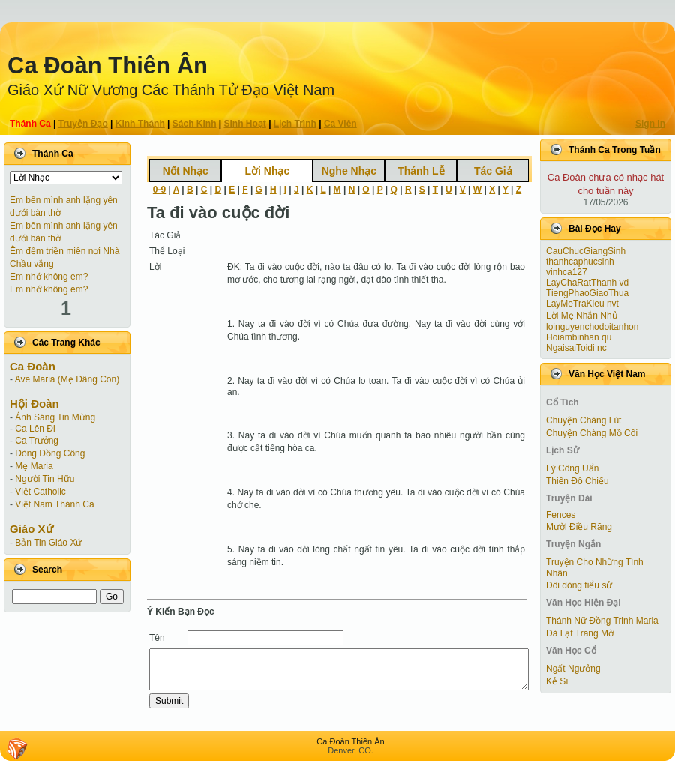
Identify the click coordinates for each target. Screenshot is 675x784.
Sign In (650, 124)
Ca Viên (340, 124)
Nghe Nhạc (349, 171)
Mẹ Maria (34, 466)
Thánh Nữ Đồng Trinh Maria (602, 621)
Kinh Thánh (140, 124)
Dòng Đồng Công (50, 453)
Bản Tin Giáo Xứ (48, 543)
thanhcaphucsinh (580, 262)
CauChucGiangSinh (586, 251)
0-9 (159, 190)
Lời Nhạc (267, 171)
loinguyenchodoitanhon (592, 327)
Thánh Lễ (421, 171)
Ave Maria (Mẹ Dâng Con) (67, 379)
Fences (561, 515)
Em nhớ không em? (49, 277)
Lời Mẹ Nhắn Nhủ (582, 316)
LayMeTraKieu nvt (582, 304)
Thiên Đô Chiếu (577, 481)
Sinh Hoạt (245, 124)
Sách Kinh (195, 124)
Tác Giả (493, 171)
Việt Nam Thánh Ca (54, 504)
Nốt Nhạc (186, 171)
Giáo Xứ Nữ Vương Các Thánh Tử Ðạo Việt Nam (171, 90)
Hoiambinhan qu (579, 337)
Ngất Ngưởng (573, 669)
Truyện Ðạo (83, 124)
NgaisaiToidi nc (576, 348)
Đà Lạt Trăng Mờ (580, 633)
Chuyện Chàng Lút (583, 420)
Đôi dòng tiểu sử (579, 585)
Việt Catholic (40, 492)
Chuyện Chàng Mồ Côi (592, 433)
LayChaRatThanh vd (587, 283)
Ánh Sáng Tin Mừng (55, 417)
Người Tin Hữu (45, 479)
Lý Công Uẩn (572, 468)
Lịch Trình (295, 124)
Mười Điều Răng (579, 527)
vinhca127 (567, 272)
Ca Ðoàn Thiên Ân (108, 66)
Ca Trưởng (37, 441)
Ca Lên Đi (35, 429)
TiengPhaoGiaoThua (587, 293)
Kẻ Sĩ (557, 681)
